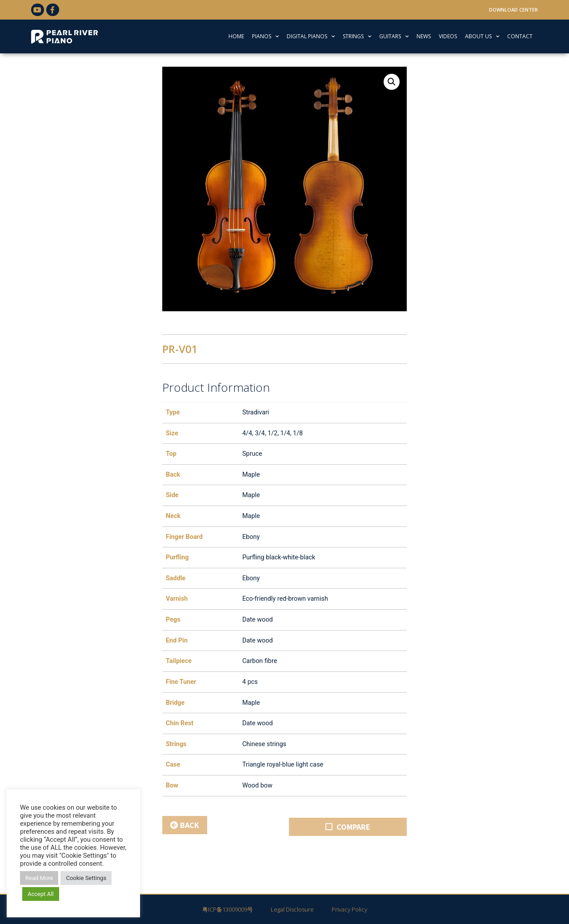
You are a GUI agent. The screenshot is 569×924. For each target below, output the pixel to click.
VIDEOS (448, 36)
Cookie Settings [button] (86, 878)
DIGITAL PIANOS (311, 36)
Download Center (513, 10)
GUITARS (394, 36)
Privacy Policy (349, 909)
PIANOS (265, 36)
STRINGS (357, 36)
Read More (39, 878)
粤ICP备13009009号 (228, 909)
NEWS (424, 36)
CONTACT (520, 36)
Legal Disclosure (292, 909)
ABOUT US (482, 36)
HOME (236, 36)
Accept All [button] (41, 894)
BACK (185, 825)
